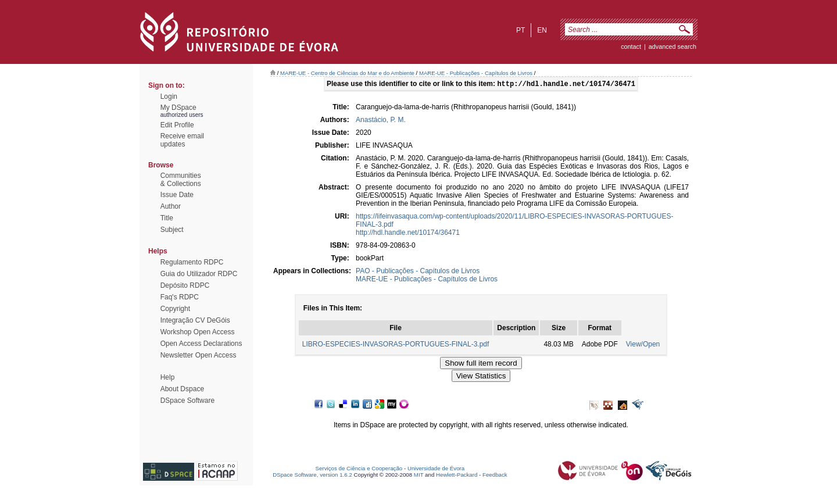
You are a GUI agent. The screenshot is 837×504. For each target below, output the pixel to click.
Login (169, 96)
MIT (419, 476)
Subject (172, 230)
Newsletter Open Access (198, 355)
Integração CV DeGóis (195, 320)
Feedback (495, 476)
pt (521, 30)
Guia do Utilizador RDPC (199, 274)
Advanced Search (673, 47)
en (542, 30)
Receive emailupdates (182, 140)
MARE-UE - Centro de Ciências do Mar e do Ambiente (347, 73)
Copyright (175, 309)
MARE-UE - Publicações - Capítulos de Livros (476, 73)
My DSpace (178, 108)
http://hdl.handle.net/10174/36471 (408, 234)
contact (631, 47)
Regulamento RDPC (192, 262)
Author (171, 206)
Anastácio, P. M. (381, 121)
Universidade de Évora (436, 469)
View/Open (643, 345)
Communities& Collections (181, 180)
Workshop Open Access (198, 332)
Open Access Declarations (201, 344)
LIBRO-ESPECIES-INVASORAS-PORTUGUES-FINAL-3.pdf (396, 345)
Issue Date (177, 195)
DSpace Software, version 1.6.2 (312, 476)
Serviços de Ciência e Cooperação (359, 469)
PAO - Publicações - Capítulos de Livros (418, 272)
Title (167, 218)
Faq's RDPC (180, 297)
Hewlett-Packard (457, 476)
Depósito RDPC (185, 285)
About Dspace (182, 389)
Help (168, 377)
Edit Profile (177, 125)
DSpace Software (187, 401)
